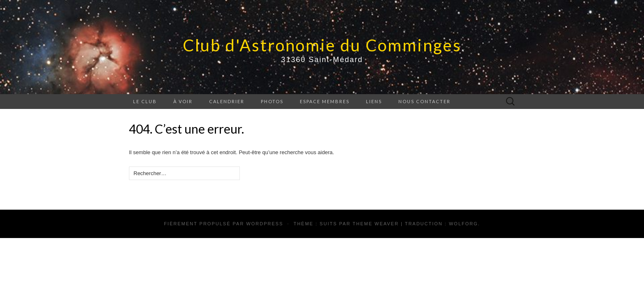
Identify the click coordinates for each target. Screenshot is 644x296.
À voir (183, 101)
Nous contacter (424, 101)
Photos (272, 101)
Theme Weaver (375, 224)
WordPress (264, 224)
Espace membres (325, 101)
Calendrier (227, 101)
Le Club (145, 101)
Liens (374, 101)
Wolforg (463, 224)
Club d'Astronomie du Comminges (322, 45)
